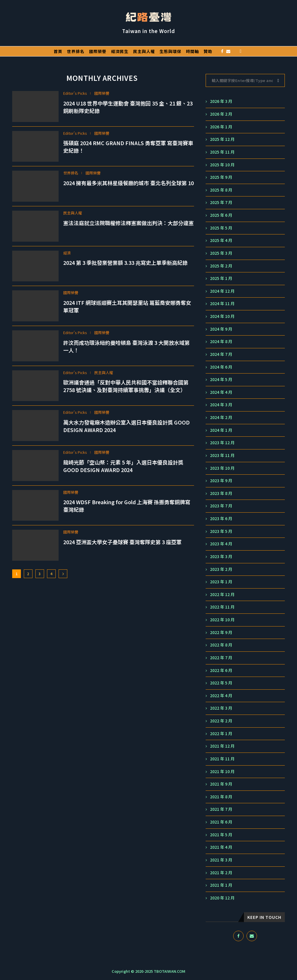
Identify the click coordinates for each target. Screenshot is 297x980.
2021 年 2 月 (221, 873)
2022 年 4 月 (221, 696)
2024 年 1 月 (221, 430)
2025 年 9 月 (221, 177)
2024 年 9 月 (221, 329)
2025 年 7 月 (221, 202)
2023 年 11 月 (222, 455)
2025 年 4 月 (221, 240)
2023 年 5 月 (221, 531)
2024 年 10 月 (222, 316)
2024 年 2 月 (221, 417)
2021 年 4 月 (221, 847)
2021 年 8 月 (221, 797)
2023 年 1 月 (221, 582)
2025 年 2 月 (221, 266)
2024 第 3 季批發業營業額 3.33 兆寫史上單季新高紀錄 (125, 263)
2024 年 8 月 (221, 341)
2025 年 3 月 (221, 253)
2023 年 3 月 (221, 557)
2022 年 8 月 (221, 645)
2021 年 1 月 (221, 885)
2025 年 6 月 (221, 215)
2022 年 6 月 (221, 670)
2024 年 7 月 (221, 354)
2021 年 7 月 (221, 809)
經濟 (67, 253)
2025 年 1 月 (221, 278)
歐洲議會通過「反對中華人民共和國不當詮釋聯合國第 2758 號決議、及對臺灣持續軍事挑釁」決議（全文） (126, 386)
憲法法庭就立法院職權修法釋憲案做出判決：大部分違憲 (128, 223)
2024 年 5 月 (221, 379)
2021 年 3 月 (221, 860)
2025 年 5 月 (221, 228)
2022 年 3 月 (221, 708)
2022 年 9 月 (221, 632)
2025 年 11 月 (222, 152)
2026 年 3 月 (221, 101)
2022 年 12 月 (222, 594)
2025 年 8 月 (221, 190)
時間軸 (192, 51)
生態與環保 (170, 51)
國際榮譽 (98, 51)
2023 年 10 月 (222, 468)
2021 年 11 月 (222, 759)
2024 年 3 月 (221, 405)
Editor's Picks (75, 93)
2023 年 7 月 (221, 506)
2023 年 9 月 (221, 481)
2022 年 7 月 (221, 658)
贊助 (208, 51)
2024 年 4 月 (221, 392)
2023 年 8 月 (221, 493)
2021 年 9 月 (221, 784)
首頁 (58, 51)
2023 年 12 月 (222, 443)
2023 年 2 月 (221, 569)
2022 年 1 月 (221, 734)
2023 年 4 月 (221, 544)
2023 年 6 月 (221, 519)
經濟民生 (120, 51)
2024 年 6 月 (221, 367)
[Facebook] (222, 51)
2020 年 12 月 (222, 898)
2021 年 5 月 (221, 835)
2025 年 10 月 (222, 165)
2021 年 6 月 (221, 822)
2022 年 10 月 (222, 620)
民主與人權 (144, 51)
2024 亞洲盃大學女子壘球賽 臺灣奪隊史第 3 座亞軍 (122, 542)
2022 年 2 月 (221, 721)
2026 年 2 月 (221, 114)
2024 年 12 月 (222, 291)
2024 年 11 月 (222, 304)
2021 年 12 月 (222, 746)
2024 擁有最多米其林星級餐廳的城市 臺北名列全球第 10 (128, 183)
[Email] (228, 51)
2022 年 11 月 (222, 607)
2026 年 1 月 (221, 127)
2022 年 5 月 (221, 683)
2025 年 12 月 (222, 139)
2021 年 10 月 (222, 772)
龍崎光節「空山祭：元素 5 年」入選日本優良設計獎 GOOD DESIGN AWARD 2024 (123, 466)
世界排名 (76, 51)
